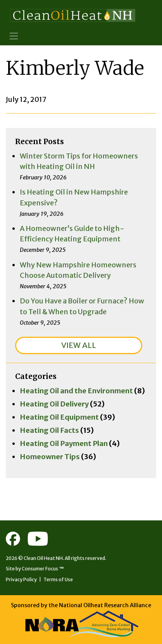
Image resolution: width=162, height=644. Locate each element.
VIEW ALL (79, 345)
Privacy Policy (21, 579)
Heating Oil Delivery (54, 404)
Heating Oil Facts (49, 430)
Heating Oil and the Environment (76, 391)
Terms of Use (58, 579)
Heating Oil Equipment (59, 417)
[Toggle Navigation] (14, 36)
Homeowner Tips (50, 457)
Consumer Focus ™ (43, 569)
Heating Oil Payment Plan (64, 443)
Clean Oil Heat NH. (44, 558)
